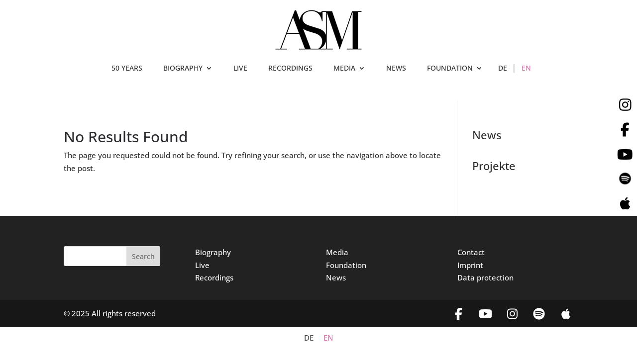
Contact (471, 252)
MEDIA (344, 69)
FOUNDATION (450, 69)
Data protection (485, 277)
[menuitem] (503, 70)
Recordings (214, 277)
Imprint (470, 265)
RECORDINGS (290, 69)
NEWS (396, 69)
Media (337, 252)
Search (143, 256)
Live (202, 265)
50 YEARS (127, 69)
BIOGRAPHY (183, 69)
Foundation (346, 265)
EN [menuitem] (328, 338)
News (336, 277)
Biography (213, 252)
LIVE (240, 69)
